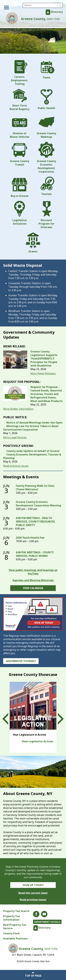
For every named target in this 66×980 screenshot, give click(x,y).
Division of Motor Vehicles (20, 126)
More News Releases (43, 373)
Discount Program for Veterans (46, 215)
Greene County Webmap (46, 126)
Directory (57, 12)
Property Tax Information (12, 918)
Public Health (46, 99)
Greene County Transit (20, 154)
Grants (33, 243)
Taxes (46, 70)
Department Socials (47, 922)
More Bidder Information (18, 409)
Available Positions (15, 938)
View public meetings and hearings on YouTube (33, 572)
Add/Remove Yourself (21, 661)
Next (58, 719)
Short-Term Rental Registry (20, 100)
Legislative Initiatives (20, 213)
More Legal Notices (15, 437)
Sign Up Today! (33, 885)
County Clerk (11, 933)
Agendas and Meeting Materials (33, 580)
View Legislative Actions (37, 741)
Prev (8, 719)
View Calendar (33, 588)
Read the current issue (33, 893)
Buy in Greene (20, 187)
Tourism (46, 186)
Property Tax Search (16, 911)
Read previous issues (16, 466)
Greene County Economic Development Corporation (46, 158)
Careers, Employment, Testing (20, 73)
